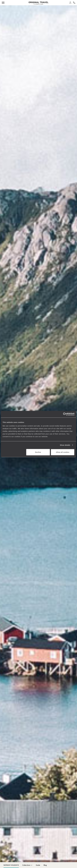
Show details (65, 445)
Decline (38, 452)
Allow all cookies (63, 452)
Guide (38, 865)
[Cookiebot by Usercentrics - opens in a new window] (65, 414)
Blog (45, 865)
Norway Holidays (11, 865)
